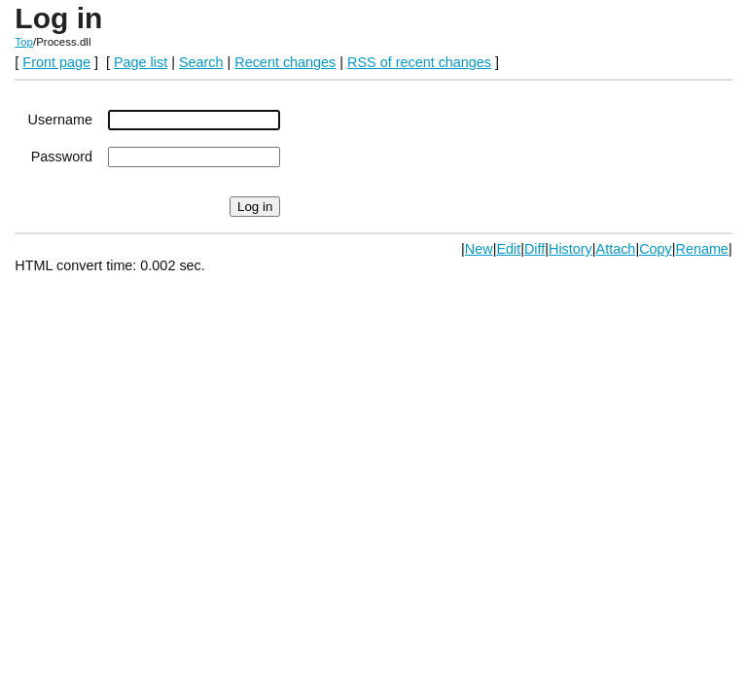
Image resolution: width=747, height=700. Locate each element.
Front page (56, 62)
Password (62, 157)
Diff (534, 249)
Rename (701, 249)
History (570, 249)
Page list (141, 62)
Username (60, 120)
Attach (616, 249)
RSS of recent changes (419, 62)
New (479, 249)
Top (24, 42)
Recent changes (285, 62)
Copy (656, 249)
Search (201, 62)
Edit (508, 249)
